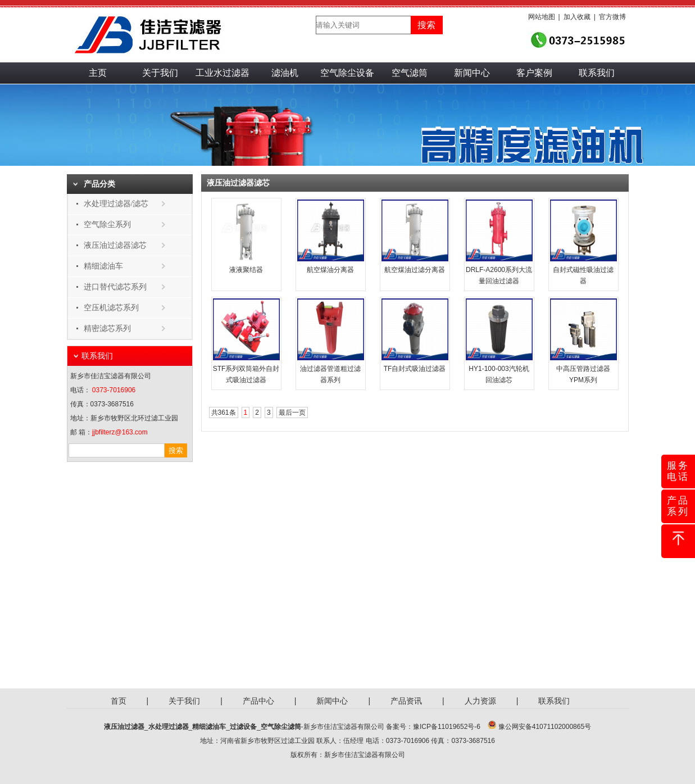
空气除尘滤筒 (281, 727)
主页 (98, 73)
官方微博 (612, 17)
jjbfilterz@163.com (120, 432)
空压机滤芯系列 (111, 308)
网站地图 (542, 17)
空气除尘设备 (347, 73)
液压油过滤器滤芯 (115, 245)
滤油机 (285, 73)
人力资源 (480, 701)
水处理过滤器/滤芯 (116, 204)
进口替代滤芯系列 (115, 287)
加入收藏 (577, 17)
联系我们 (597, 73)
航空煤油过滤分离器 (415, 270)
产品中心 (258, 701)
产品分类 (99, 184)
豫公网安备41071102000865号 (545, 727)
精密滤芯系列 (107, 328)
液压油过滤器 (124, 727)
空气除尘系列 (107, 225)
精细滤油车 (103, 266)
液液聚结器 (246, 270)
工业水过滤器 (222, 73)
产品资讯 (406, 701)
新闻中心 (472, 73)
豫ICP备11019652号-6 (447, 727)
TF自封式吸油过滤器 (415, 369)
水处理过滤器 (169, 727)
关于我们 (160, 73)
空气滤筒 (410, 73)
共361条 (224, 413)
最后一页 (292, 413)
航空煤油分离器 (330, 270)
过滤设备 (243, 727)
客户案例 (534, 73)
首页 (119, 701)
